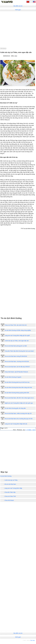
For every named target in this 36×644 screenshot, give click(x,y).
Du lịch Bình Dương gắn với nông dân (15, 408)
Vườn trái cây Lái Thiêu (11, 480)
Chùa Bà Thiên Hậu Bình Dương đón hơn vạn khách (19, 351)
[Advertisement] (18, 29)
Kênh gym (18, 10)
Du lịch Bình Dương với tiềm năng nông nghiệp (18, 330)
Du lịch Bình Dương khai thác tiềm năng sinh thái (18, 387)
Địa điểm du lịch (18, 6)
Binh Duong (3, 48)
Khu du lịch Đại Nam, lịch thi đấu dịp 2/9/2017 (17, 367)
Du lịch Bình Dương (6, 476)
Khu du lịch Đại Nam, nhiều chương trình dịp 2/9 (18, 413)
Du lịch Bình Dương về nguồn (13, 377)
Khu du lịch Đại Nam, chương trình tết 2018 (17, 361)
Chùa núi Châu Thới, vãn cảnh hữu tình (16, 325)
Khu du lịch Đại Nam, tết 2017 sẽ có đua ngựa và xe (19, 398)
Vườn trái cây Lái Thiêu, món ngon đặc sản (17, 341)
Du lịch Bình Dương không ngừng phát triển (17, 393)
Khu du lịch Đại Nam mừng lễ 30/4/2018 (16, 356)
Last (34, 430)
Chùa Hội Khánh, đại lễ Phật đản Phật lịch (16, 372)
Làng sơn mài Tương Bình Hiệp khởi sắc (16, 424)
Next (30, 430)
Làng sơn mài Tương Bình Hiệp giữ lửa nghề (17, 335)
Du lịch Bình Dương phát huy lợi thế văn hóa (17, 382)
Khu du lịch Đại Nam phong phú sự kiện (16, 346)
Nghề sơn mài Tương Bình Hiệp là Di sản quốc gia (19, 403)
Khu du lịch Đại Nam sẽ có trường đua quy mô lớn (19, 419)
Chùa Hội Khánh (9, 500)
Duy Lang (33, 640)
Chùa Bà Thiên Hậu (10, 492)
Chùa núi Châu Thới (10, 496)
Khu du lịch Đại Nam (10, 484)
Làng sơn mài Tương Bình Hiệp (13, 488)
